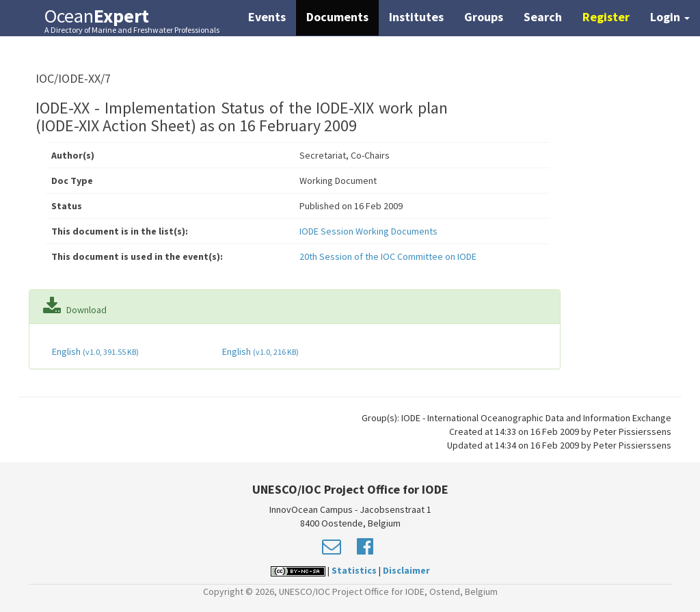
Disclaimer (406, 570)
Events (267, 17)
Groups (484, 17)
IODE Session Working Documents (368, 231)
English (94, 351)
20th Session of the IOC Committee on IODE (388, 256)
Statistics (354, 570)
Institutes (416, 17)
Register (606, 17)
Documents (337, 17)
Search (543, 17)
